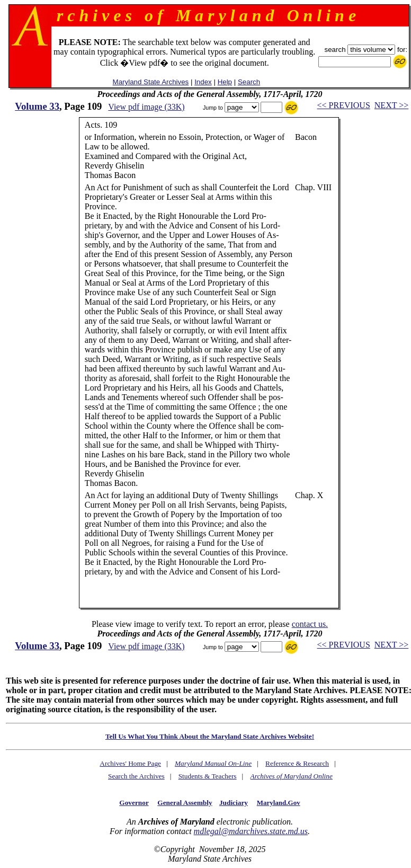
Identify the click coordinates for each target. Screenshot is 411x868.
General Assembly (185, 803)
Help (225, 82)
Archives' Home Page (130, 763)
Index (203, 82)
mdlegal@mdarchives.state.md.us (251, 831)
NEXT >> (391, 105)
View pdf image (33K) (146, 107)
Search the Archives (136, 776)
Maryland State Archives (151, 82)
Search (249, 82)
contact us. (310, 624)
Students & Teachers (208, 776)
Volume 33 (37, 106)
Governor (134, 803)
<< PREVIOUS (344, 105)
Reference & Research (297, 763)
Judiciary (234, 803)
